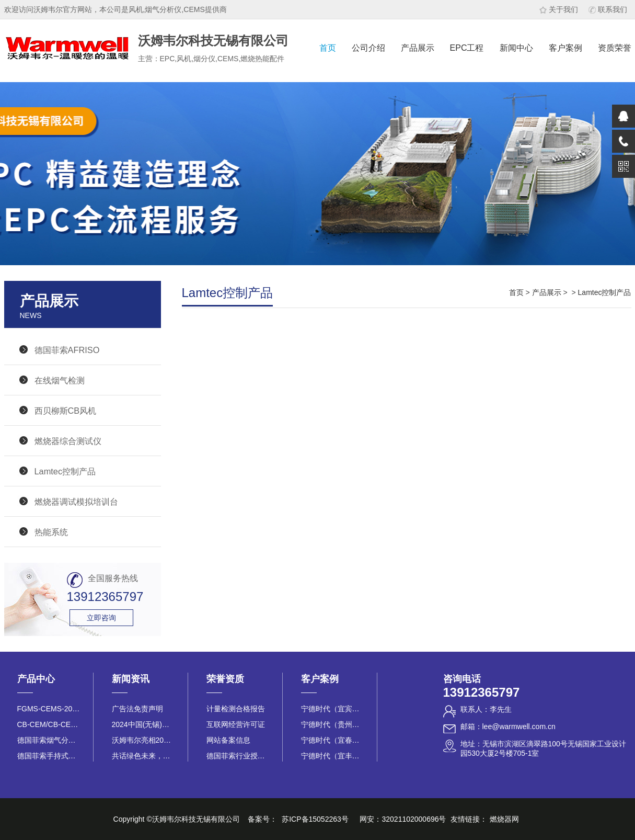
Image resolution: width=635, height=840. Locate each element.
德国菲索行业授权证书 (238, 756)
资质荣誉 (615, 48)
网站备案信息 (228, 740)
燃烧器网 (504, 819)
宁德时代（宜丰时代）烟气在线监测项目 (332, 756)
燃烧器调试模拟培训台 (76, 502)
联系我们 (608, 9)
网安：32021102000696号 (403, 819)
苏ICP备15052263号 (315, 819)
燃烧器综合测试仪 (68, 441)
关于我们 (559, 9)
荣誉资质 (225, 679)
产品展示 (418, 48)
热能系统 (51, 532)
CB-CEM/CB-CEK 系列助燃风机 (49, 724)
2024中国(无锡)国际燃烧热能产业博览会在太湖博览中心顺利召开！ (143, 724)
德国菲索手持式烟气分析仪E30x (49, 756)
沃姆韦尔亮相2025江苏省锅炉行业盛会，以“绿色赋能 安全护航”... (143, 740)
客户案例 (565, 48)
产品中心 (36, 679)
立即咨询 (101, 618)
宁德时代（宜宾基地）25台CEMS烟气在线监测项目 (332, 709)
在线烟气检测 (60, 380)
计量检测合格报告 (236, 709)
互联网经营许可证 (236, 724)
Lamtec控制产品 (65, 471)
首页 (328, 48)
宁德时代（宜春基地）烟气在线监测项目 (332, 740)
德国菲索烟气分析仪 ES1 (49, 740)
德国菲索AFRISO (67, 350)
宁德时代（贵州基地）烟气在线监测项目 (332, 724)
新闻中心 (516, 48)
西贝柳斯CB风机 (66, 411)
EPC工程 (467, 48)
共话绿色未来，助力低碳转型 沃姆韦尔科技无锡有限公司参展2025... (143, 756)
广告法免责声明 (137, 709)
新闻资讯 (131, 679)
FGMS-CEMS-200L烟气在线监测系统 (49, 709)
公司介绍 (368, 48)
